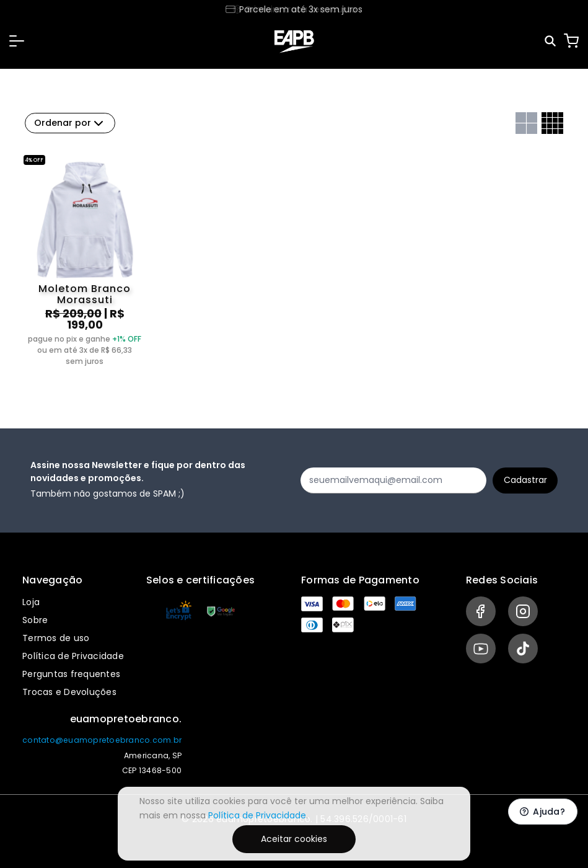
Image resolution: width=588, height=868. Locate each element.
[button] (17, 41)
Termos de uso (56, 638)
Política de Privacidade (73, 656)
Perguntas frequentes (71, 674)
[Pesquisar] (551, 41)
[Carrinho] (571, 41)
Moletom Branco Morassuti (85, 294)
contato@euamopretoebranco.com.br (102, 740)
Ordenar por (70, 123)
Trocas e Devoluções (69, 692)
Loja (31, 602)
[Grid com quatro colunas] (552, 123)
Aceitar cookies (294, 839)
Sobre (35, 620)
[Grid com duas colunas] (526, 123)
